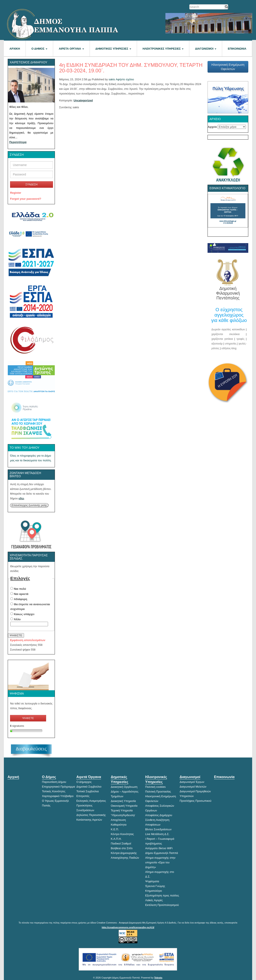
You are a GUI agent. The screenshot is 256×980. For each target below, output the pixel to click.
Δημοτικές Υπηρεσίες (113, 49)
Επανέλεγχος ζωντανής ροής (29, 505)
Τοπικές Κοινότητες (54, 791)
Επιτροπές (83, 796)
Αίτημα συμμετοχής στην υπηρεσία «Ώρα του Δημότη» (160, 862)
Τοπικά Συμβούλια (87, 791)
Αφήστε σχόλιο (125, 79)
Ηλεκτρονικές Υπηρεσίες (163, 49)
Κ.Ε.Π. (115, 829)
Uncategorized (83, 100)
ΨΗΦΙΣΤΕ (16, 635)
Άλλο (17, 619)
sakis (112, 79)
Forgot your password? (26, 199)
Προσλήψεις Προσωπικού (196, 801)
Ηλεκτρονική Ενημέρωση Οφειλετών (228, 67)
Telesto (158, 978)
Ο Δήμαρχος (84, 782)
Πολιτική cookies (155, 787)
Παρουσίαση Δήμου (54, 782)
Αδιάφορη (21, 599)
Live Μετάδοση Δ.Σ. (157, 834)
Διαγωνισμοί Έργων (192, 782)
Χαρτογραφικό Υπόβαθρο (58, 796)
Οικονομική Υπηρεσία (124, 806)
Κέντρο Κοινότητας (122, 834)
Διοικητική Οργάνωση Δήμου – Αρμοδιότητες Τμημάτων (125, 792)
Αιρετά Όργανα (71, 49)
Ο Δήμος (39, 49)
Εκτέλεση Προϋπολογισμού (162, 905)
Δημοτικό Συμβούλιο (89, 787)
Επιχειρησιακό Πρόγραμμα (59, 787)
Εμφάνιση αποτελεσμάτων (28, 640)
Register (16, 193)
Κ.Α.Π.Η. (116, 839)
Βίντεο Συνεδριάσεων (158, 829)
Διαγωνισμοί (206, 49)
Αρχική (15, 49)
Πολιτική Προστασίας (158, 792)
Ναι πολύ (20, 589)
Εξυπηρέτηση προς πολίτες (162, 895)
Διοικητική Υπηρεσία (123, 801)
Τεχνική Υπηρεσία (122, 810)
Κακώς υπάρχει (24, 614)
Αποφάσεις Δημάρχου (159, 815)
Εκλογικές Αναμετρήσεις (91, 801)
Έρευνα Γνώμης (155, 886)
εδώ (21, 498)
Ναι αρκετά (21, 594)
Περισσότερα (18, 142)
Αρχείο (212, 127)
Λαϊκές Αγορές (154, 900)
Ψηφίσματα (152, 881)
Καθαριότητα (119, 825)
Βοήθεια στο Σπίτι (122, 848)
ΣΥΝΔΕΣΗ (32, 184)
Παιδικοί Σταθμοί (121, 844)
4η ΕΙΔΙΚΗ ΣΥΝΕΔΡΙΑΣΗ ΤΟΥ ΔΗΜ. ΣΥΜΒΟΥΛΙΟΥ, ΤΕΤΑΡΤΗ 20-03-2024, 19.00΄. (131, 68)
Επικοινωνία (237, 49)
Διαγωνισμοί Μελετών (193, 787)
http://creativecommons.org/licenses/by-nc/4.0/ (128, 927)
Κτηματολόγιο (154, 891)
